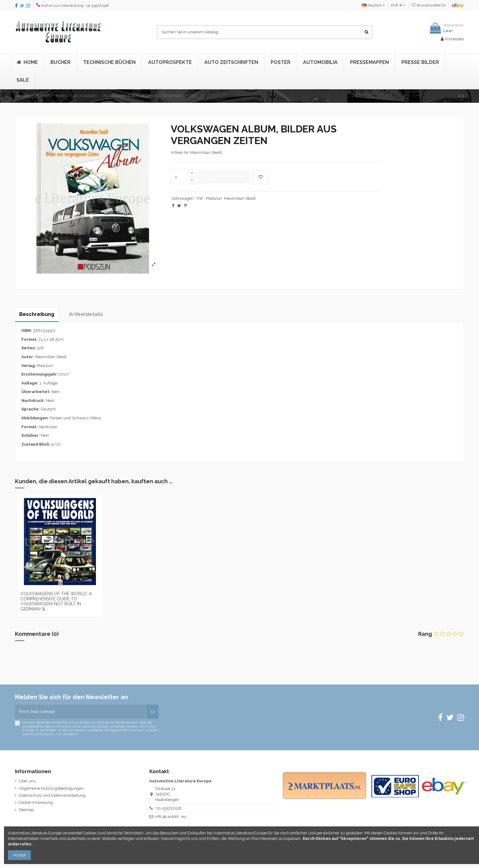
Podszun (214, 198)
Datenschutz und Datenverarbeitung (52, 795)
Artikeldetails (86, 314)
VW (200, 198)
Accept (19, 855)
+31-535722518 (168, 808)
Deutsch (373, 5)
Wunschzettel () (429, 5)
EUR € (398, 5)
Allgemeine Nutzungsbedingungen (51, 788)
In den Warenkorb (224, 177)
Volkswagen (183, 198)
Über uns (27, 781)
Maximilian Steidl (240, 198)
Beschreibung (37, 314)
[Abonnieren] (153, 712)
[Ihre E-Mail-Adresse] (81, 712)
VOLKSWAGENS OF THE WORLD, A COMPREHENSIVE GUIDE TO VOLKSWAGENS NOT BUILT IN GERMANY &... (56, 601)
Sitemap (26, 810)
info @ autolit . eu (171, 816)
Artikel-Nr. (180, 152)
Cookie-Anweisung (36, 802)
